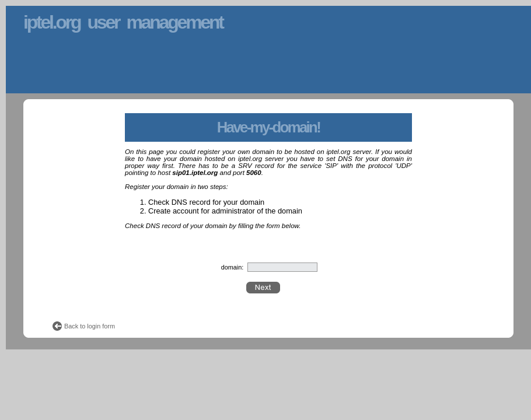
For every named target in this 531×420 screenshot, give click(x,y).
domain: (233, 267)
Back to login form (90, 326)
